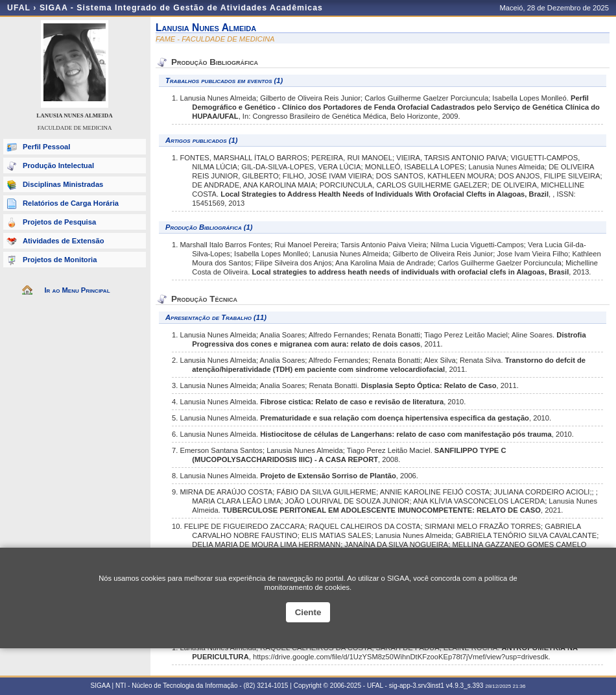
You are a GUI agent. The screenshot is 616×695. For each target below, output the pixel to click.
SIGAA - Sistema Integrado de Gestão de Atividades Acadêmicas (181, 8)
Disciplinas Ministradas (63, 184)
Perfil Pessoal (46, 147)
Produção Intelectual (58, 165)
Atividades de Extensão (64, 241)
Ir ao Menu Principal (77, 290)
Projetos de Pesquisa (59, 222)
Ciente (308, 612)
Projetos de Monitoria (60, 260)
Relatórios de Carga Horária (71, 203)
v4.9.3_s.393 (465, 686)
